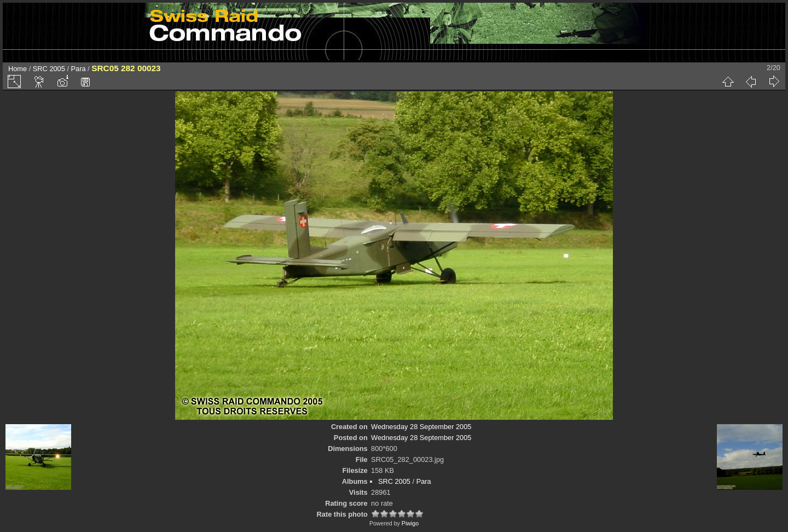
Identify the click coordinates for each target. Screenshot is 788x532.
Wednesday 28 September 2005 (421, 427)
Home (18, 69)
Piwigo (410, 523)
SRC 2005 (49, 69)
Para (79, 69)
